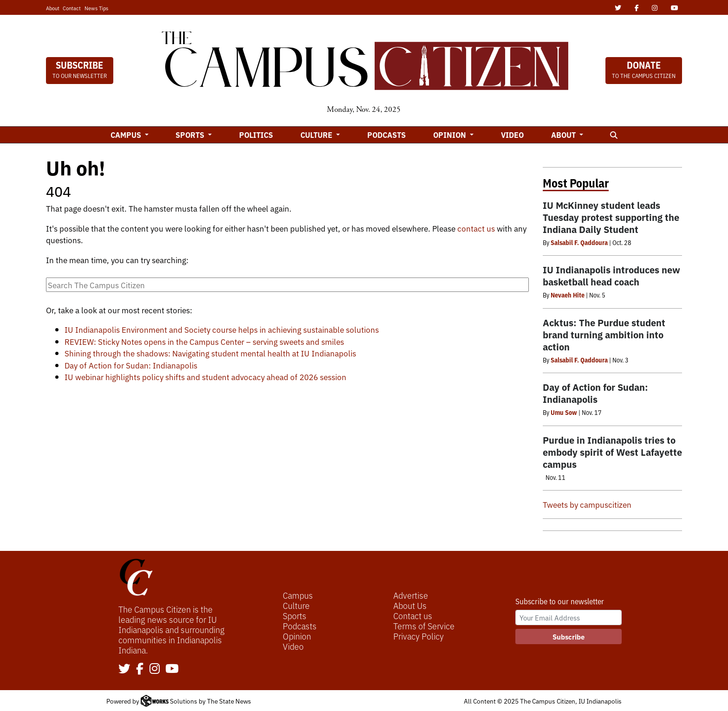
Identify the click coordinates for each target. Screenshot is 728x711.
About (53, 8)
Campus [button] (127, 135)
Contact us (413, 615)
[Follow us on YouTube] (172, 669)
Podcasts (387, 135)
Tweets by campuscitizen (587, 504)
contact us (476, 228)
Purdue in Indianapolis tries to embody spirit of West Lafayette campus (612, 452)
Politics (256, 135)
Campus (298, 595)
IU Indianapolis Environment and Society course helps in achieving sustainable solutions (222, 329)
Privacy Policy (419, 636)
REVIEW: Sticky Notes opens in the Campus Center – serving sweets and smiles (204, 341)
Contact (72, 8)
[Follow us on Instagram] (155, 669)
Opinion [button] (451, 135)
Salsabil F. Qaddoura (579, 242)
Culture (296, 605)
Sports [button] (191, 135)
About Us (410, 605)
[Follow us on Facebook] (140, 669)
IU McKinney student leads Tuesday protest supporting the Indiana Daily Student (611, 217)
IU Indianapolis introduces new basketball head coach (611, 275)
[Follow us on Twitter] (124, 669)
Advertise (411, 595)
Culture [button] (317, 135)
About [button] (564, 135)
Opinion (297, 636)
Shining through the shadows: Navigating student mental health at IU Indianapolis (210, 353)
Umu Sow (564, 412)
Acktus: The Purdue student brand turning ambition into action (604, 334)
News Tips (96, 8)
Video (512, 135)
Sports (295, 615)
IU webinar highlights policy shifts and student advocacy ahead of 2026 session (205, 377)
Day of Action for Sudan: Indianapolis (131, 365)
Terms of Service (424, 626)
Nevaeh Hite (568, 295)
